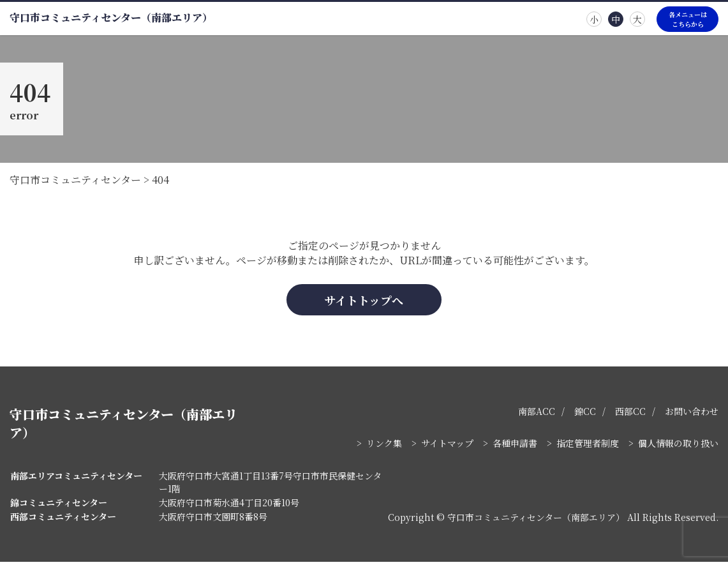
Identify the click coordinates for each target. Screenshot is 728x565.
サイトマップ (447, 446)
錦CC (585, 414)
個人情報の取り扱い (678, 446)
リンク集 (384, 446)
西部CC (630, 414)
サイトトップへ (364, 303)
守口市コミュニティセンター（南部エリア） (111, 18)
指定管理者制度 (588, 446)
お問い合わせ (692, 414)
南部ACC (537, 414)
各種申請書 (515, 446)
